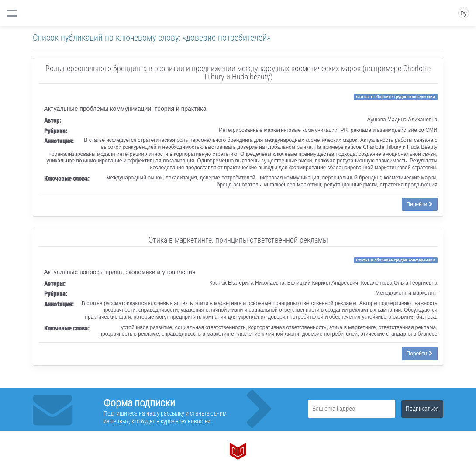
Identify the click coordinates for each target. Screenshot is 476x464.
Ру (463, 14)
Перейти (420, 204)
